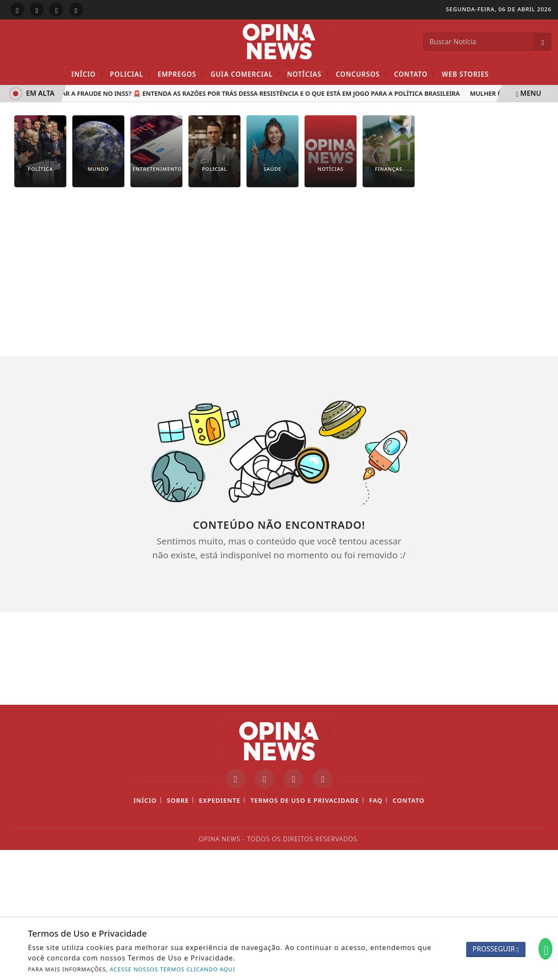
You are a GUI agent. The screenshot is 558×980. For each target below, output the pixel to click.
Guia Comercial (245, 74)
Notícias (308, 74)
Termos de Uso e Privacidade (305, 800)
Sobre (178, 800)
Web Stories (466, 74)
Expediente (220, 800)
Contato (415, 74)
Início (88, 74)
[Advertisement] (279, 265)
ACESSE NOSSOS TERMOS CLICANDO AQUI (173, 969)
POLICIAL (131, 74)
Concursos (362, 74)
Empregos (181, 74)
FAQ (376, 800)
